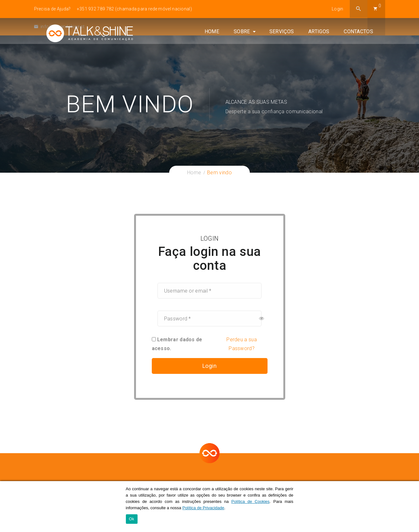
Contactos (370, 53)
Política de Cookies (251, 502)
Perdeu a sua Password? (242, 344)
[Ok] (411, 507)
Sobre (254, 53)
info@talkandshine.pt (59, 27)
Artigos (331, 53)
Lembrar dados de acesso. (177, 344)
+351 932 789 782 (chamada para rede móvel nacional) (134, 9)
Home (224, 53)
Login (338, 9)
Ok (132, 520)
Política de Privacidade (203, 508)
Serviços (293, 53)
